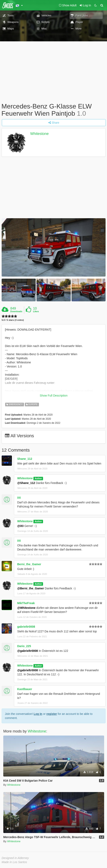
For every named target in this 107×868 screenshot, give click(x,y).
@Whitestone (26, 608)
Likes (36, 311)
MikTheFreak (26, 603)
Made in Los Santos (14, 862)
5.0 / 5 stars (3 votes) (13, 320)
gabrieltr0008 (26, 627)
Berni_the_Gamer (29, 564)
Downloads (16, 311)
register (52, 714)
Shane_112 (25, 459)
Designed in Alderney (15, 858)
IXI (19, 498)
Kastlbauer (25, 689)
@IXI (20, 526)
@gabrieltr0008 (28, 651)
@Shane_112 (26, 483)
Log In (38, 714)
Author (38, 478)
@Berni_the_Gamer (31, 588)
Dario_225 (24, 646)
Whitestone (40, 134)
